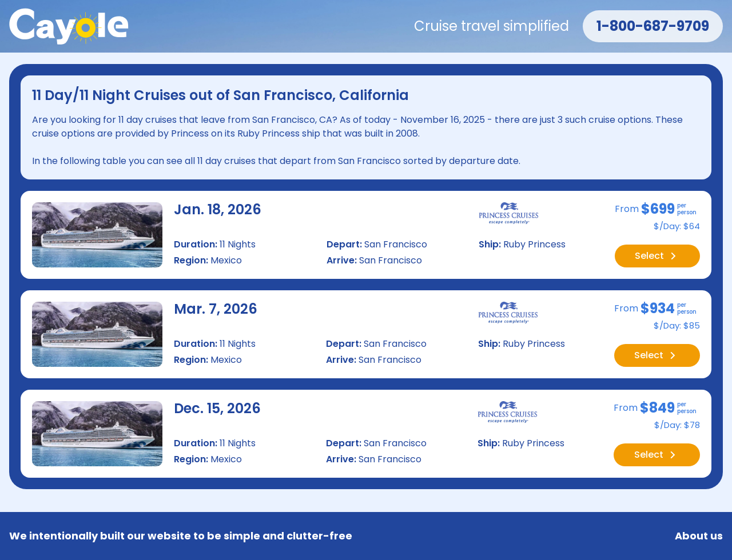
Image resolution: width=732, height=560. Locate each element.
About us (699, 536)
